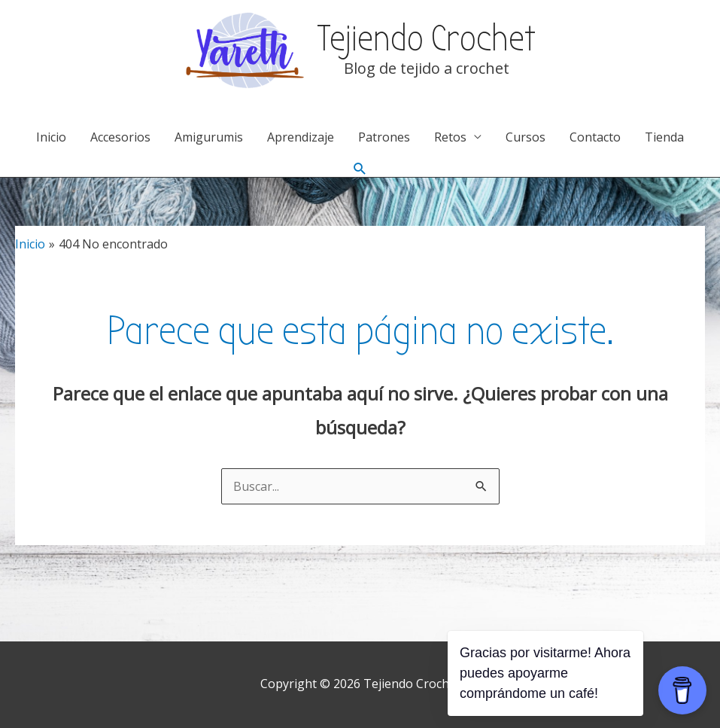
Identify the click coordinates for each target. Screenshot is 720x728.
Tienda (664, 137)
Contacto (595, 137)
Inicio (51, 137)
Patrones (384, 137)
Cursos (526, 137)
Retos (450, 137)
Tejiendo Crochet (426, 39)
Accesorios (120, 137)
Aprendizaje (301, 137)
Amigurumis (209, 137)
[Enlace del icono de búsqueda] (360, 169)
